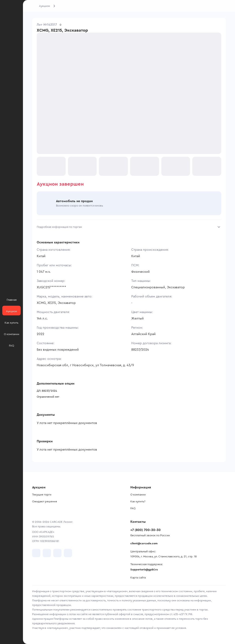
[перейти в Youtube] (57, 553)
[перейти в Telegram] (47, 553)
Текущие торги (42, 495)
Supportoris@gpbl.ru (144, 570)
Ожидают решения (45, 501)
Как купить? (138, 501)
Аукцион (45, 6)
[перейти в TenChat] (68, 553)
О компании (138, 495)
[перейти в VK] (36, 553)
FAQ (133, 508)
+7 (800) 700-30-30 (145, 530)
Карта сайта (138, 578)
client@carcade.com (144, 543)
